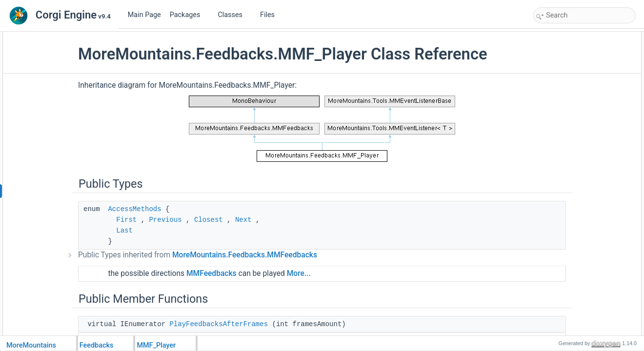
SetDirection (560, 294)
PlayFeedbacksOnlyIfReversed (584, 155)
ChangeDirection (566, 284)
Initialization (559, 91)
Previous (217, 238)
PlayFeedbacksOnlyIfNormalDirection (593, 176)
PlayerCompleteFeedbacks (579, 327)
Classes (234, 15)
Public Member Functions (569, 58)
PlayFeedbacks (564, 112)
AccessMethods (186, 228)
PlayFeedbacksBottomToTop (581, 219)
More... (351, 292)
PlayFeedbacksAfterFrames (580, 69)
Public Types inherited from (249, 273)
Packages (189, 15)
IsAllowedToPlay (565, 230)
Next (295, 238)
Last (176, 249)
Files (271, 15)
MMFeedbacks (263, 292)
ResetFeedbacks (566, 273)
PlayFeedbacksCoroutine (577, 198)
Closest (260, 238)
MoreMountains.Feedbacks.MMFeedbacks (296, 273)
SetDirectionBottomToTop (577, 316)
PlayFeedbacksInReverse (577, 134)
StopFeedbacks (564, 241)
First (178, 238)
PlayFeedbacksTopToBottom (581, 209)
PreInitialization (564, 80)
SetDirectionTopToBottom (577, 305)
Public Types (553, 37)
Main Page (144, 15)
